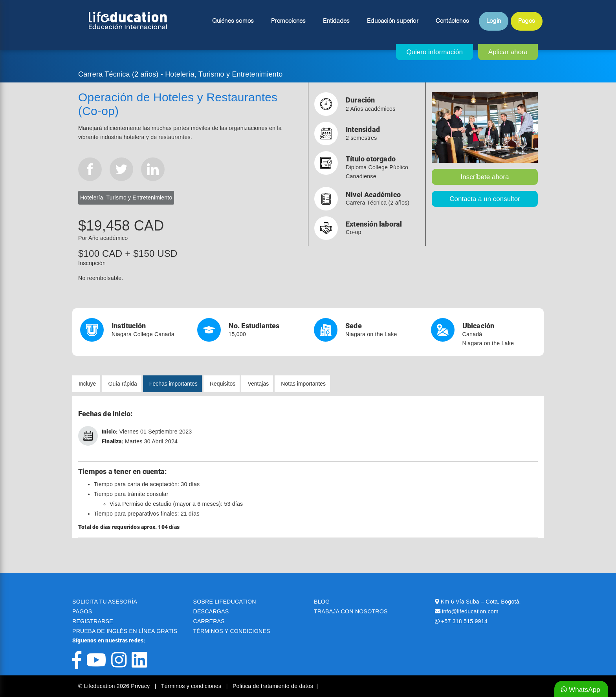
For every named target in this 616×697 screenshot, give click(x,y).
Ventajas (258, 384)
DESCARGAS (211, 611)
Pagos (527, 21)
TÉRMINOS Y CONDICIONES (232, 631)
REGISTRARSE (93, 621)
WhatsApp (581, 690)
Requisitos (223, 384)
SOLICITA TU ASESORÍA (105, 602)
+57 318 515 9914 (464, 621)
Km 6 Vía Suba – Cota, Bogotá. (481, 602)
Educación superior (393, 21)
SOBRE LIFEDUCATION (225, 602)
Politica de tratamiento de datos (273, 686)
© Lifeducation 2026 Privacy (115, 686)
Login (494, 21)
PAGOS (82, 611)
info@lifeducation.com (470, 611)
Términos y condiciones (192, 686)
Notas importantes (303, 384)
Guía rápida (123, 384)
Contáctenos (452, 21)
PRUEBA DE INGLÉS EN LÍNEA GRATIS (125, 631)
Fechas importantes (173, 384)
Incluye (87, 384)
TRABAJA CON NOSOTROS (351, 611)
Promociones (288, 21)
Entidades (336, 21)
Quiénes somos (233, 21)
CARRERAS (209, 621)
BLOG (322, 602)
